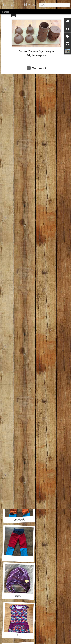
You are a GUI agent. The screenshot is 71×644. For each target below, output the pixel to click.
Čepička (18, 596)
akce (33, 43)
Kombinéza (18, 479)
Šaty (18, 636)
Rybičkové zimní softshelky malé (20, 403)
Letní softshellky (19, 520)
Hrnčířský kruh (41, 43)
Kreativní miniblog (35, 39)
